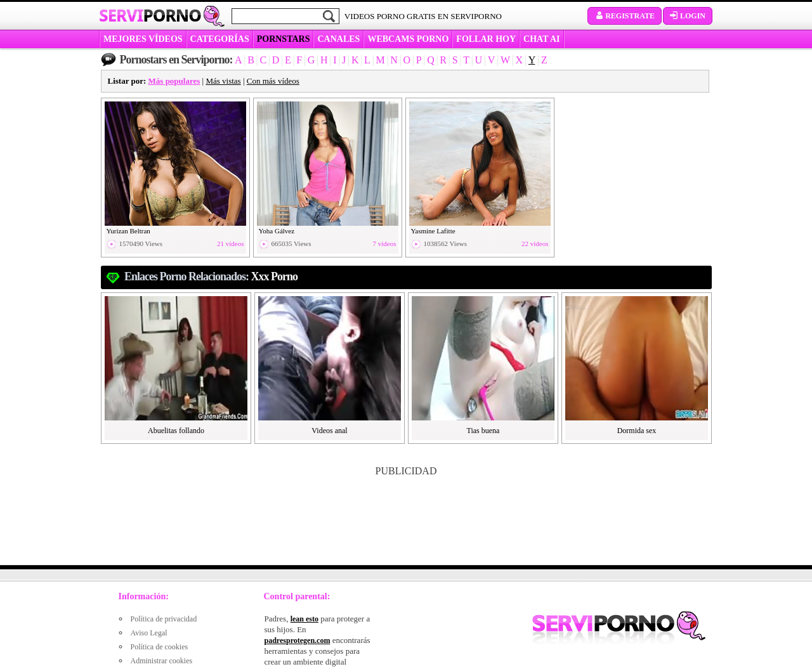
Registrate (625, 16)
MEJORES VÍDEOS (143, 39)
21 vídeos (230, 244)
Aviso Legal (149, 633)
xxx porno (275, 276)
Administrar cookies (162, 661)
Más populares (174, 81)
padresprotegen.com (298, 640)
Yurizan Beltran (128, 231)
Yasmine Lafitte (433, 231)
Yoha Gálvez (277, 231)
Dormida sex (637, 431)
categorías (220, 39)
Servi (150, 15)
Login (688, 16)
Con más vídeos (273, 81)
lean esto (304, 619)
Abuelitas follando (176, 431)
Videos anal (329, 431)
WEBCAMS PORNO (408, 39)
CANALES (338, 39)
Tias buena (483, 431)
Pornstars (284, 39)
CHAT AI (541, 39)
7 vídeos (385, 244)
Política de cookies (160, 647)
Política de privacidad (164, 619)
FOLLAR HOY (486, 39)
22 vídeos (535, 244)
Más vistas (223, 81)
